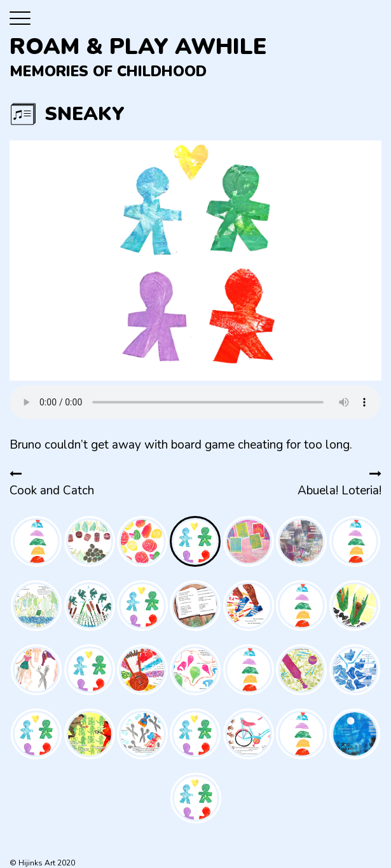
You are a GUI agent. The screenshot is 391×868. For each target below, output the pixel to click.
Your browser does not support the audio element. (195, 402)
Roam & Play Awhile (138, 47)
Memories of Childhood (108, 71)
